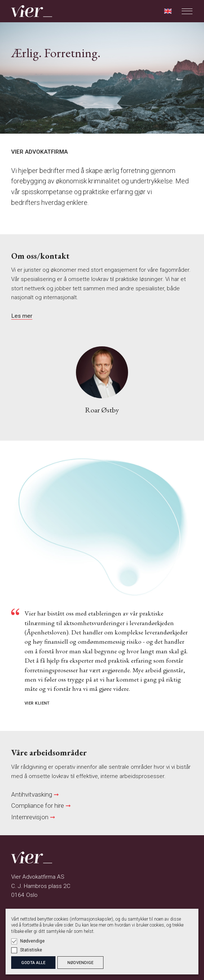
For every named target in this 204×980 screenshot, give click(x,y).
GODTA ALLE (33, 963)
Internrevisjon (31, 817)
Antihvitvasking (32, 794)
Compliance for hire (38, 806)
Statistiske (31, 950)
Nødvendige (32, 941)
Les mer (22, 316)
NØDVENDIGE (80, 963)
